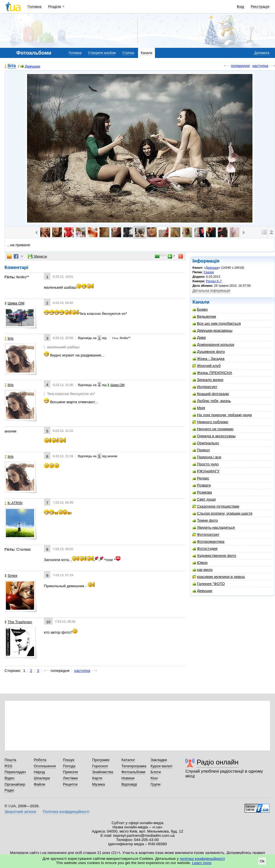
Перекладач (15, 772)
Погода (69, 766)
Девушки (30, 66)
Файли (40, 784)
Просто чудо (206, 464)
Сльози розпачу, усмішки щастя (222, 513)
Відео (9, 778)
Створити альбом (102, 53)
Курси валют (161, 766)
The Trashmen (18, 622)
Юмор (200, 563)
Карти (97, 778)
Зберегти (37, 256)
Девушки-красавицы (212, 330)
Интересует (205, 387)
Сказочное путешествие (216, 506)
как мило (202, 570)
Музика (98, 784)
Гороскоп (100, 766)
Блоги (156, 772)
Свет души (204, 499)
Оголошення (45, 766)
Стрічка (128, 53)
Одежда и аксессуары (214, 436)
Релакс (201, 478)
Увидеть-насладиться (214, 527)
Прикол (201, 450)
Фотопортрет (206, 534)
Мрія (199, 408)
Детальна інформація (211, 291)
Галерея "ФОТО (209, 584)
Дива (199, 337)
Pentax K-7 (214, 281)
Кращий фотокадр (211, 394)
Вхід (241, 7)
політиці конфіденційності (202, 859)
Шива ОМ (15, 303)
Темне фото (205, 520)
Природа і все (207, 457)
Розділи (55, 7)
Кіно (154, 778)
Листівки (70, 778)
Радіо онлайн (218, 762)
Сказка (209, 272)
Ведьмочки (204, 316)
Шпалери (42, 778)
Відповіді (129, 784)
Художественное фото (214, 556)
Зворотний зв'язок (20, 812)
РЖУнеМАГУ (206, 471)
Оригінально (206, 443)
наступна (260, 66)
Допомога (262, 53)
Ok (262, 861)
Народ (39, 772)
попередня (240, 66)
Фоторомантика (208, 541)
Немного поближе (210, 422)
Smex (11, 576)
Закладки (159, 760)
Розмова (202, 492)
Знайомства (103, 772)
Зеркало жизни (208, 380)
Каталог (128, 760)
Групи (155, 784)
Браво (200, 309)
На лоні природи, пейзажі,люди (222, 415)
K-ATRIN (14, 503)
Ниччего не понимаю (213, 429)
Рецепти (70, 784)
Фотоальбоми (133, 772)
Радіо (9, 790)
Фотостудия (205, 549)
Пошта (10, 760)
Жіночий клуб (207, 366)
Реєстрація (260, 7)
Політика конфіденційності (66, 812)
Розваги (202, 485)
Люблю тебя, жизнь (212, 401)
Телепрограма (134, 766)
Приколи (70, 772)
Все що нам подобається (217, 323)
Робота (40, 760)
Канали (147, 53)
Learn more (202, 863)
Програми (101, 760)
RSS (8, 766)
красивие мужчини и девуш (219, 577)
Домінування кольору (213, 345)
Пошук (69, 760)
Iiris (12, 66)
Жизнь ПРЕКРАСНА (212, 373)
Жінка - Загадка (209, 359)
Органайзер (15, 784)
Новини (128, 778)
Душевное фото (209, 352)
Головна (35, 7)
